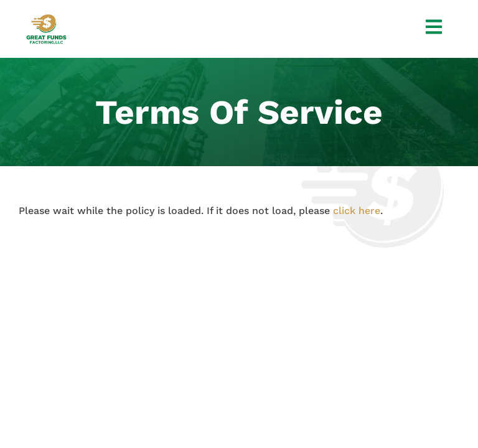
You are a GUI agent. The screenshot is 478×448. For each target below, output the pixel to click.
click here (357, 211)
